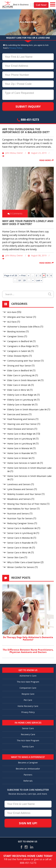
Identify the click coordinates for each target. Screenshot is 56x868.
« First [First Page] (23, 275)
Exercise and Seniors (18, 415)
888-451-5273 (28, 120)
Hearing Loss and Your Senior (22, 424)
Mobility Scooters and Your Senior (24, 494)
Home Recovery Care (28, 706)
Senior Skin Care (16, 558)
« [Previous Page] (29, 275)
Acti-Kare (12, 312)
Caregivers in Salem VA (19, 351)
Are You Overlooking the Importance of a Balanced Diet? (26, 131)
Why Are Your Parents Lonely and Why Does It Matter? (28, 222)
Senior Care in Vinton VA (19, 548)
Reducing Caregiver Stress (20, 523)
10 (19, 280)
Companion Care (28, 688)
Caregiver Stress (15, 337)
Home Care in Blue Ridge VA (21, 434)
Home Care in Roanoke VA (20, 453)
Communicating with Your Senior (24, 361)
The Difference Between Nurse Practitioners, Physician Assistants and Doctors (28, 651)
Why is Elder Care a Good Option (24, 562)
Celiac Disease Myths (18, 356)
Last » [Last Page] (39, 280)
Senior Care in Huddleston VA (22, 528)
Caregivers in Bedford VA (20, 341)
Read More (45, 160)
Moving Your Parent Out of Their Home (27, 504)
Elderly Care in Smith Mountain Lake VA (27, 410)
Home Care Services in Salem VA (23, 463)
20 (24, 280)
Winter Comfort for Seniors (21, 567)
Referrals (28, 781)
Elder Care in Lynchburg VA (21, 376)
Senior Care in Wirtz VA (19, 553)
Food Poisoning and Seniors (21, 419)
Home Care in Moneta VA (20, 448)
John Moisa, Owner (13, 153)
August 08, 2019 (37, 255)
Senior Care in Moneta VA (20, 538)
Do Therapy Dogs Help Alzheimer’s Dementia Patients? (28, 638)
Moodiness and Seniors (19, 499)
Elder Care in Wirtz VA (18, 390)
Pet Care (28, 700)
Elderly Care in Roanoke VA (21, 405)
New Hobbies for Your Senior (22, 509)
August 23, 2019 (37, 153)
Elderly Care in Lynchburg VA (22, 400)
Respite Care (28, 694)
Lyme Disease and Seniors (20, 489)
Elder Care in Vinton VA (19, 385)
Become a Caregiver (28, 763)
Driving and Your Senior (19, 366)
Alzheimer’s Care (28, 676)
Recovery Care (28, 735)
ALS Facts (12, 322)
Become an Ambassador (28, 769)
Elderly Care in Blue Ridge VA (22, 395)
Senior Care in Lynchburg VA (22, 533)
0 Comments (15, 214)
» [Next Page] (33, 280)
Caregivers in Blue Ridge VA (21, 346)
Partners (28, 775)
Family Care (28, 747)
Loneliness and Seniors (19, 484)
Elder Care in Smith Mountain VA (24, 380)
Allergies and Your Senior (20, 317)
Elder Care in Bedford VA (20, 371)
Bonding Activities (16, 332)
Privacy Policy (16, 48)
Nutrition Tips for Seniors (20, 519)
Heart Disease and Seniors (21, 429)
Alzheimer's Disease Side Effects (24, 327)
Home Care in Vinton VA (19, 458)
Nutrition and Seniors (18, 514)
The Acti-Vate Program (28, 682)
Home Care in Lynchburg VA (21, 439)
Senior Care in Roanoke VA (20, 543)
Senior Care (28, 728)
